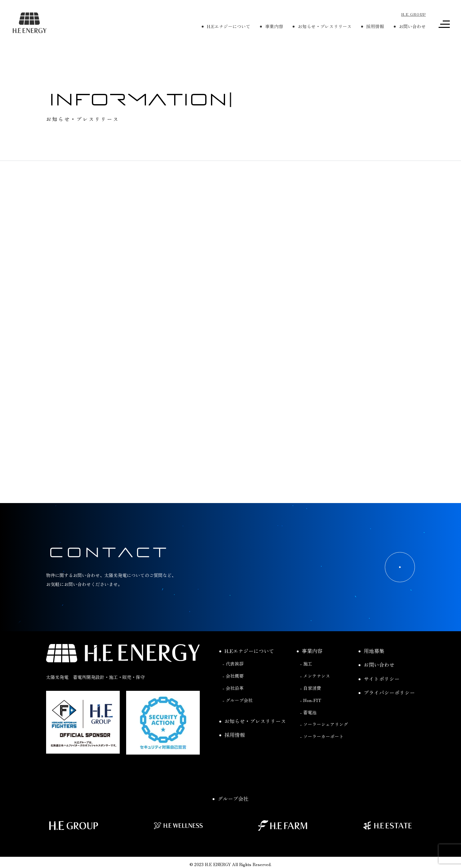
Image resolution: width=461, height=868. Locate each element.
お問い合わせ (376, 681)
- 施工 (306, 680)
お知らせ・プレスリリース (253, 737)
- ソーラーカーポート (322, 752)
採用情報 (232, 751)
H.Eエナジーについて (247, 667)
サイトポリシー (379, 694)
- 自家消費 (311, 704)
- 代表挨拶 (233, 680)
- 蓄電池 (308, 728)
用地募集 (371, 667)
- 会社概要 (233, 692)
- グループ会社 (238, 716)
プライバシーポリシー (387, 708)
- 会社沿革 (233, 704)
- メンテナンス (315, 692)
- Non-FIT (311, 716)
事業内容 (310, 667)
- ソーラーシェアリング (324, 740)
